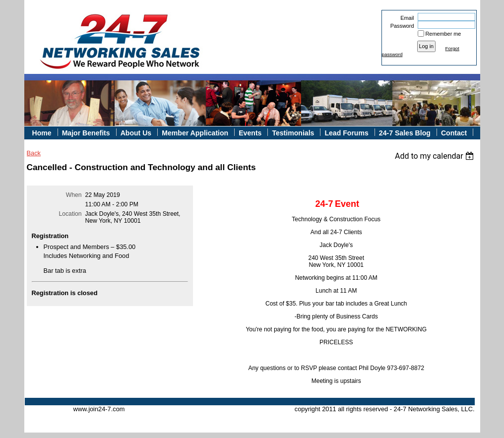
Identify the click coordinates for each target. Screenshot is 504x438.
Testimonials (293, 133)
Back (34, 153)
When (74, 195)
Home (42, 133)
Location (70, 214)
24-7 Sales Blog (405, 133)
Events (250, 133)
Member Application (195, 133)
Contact (454, 133)
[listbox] (436, 156)
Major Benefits (86, 133)
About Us (136, 133)
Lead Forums (346, 133)
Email (405, 18)
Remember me (443, 34)
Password (400, 26)
